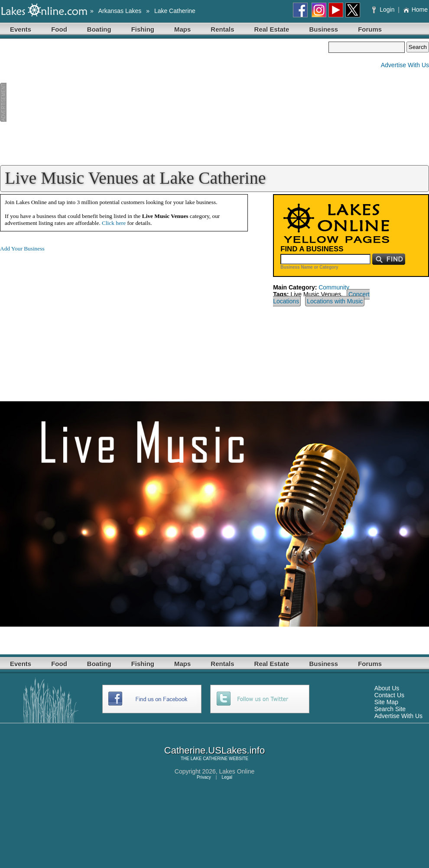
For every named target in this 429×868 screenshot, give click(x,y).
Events (21, 29)
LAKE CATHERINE (209, 759)
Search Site (390, 709)
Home (415, 10)
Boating (99, 29)
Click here (114, 223)
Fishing (143, 29)
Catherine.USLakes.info (214, 750)
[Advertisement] (164, 102)
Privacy (204, 777)
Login (384, 10)
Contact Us (389, 695)
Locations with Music (335, 301)
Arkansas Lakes (120, 11)
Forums (370, 29)
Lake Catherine (175, 11)
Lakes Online (237, 771)
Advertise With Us (405, 65)
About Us (387, 688)
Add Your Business (22, 249)
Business (323, 29)
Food (59, 29)
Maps (182, 29)
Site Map (386, 702)
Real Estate (272, 29)
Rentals (222, 29)
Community (334, 287)
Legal (227, 777)
